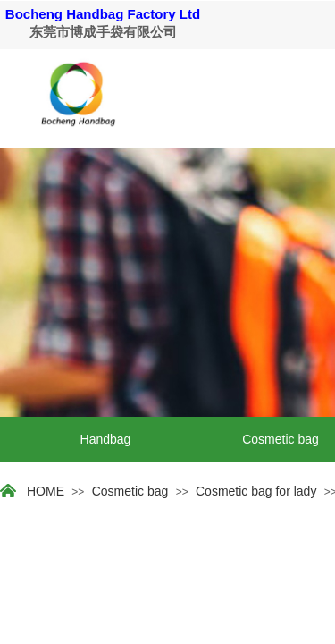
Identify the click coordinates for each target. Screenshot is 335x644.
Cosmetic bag (130, 491)
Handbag (106, 439)
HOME (46, 491)
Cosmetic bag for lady (256, 491)
